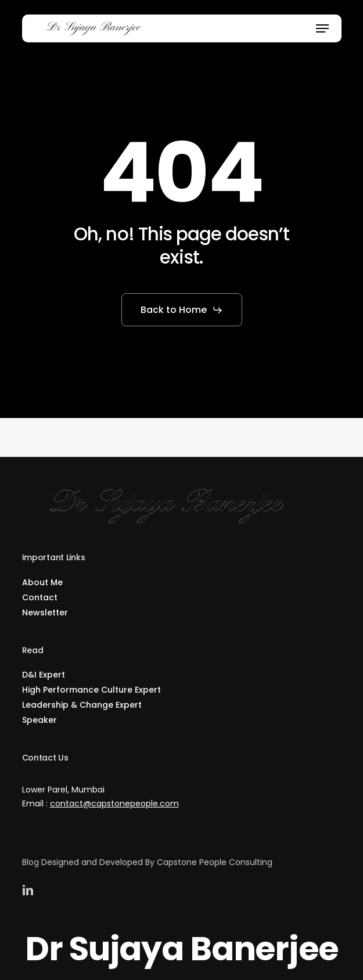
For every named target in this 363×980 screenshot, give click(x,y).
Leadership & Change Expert (82, 704)
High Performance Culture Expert (91, 689)
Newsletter (45, 611)
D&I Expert (44, 673)
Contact (40, 596)
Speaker (39, 719)
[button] (322, 28)
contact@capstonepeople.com (114, 802)
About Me (42, 581)
